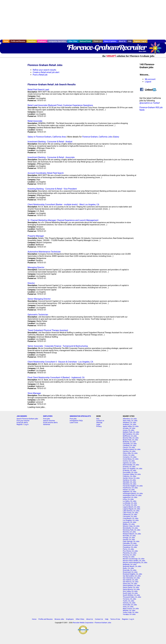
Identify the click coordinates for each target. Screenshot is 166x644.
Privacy (99, 426)
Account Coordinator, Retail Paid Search (46, 173)
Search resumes (49, 421)
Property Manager (36, 236)
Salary (116, 137)
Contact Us (99, 619)
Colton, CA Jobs (129, 455)
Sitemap (99, 422)
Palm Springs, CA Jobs (131, 541)
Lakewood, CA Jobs (130, 515)
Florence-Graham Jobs (103, 623)
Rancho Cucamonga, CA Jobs (134, 559)
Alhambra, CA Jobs (130, 419)
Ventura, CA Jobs (129, 603)
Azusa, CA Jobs (128, 430)
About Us (122, 41)
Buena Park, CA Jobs (130, 440)
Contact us (100, 421)
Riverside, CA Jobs (130, 570)
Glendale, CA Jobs (129, 482)
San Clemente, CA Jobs (131, 578)
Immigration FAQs (76, 421)
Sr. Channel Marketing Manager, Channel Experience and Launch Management (63, 220)
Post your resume (23, 421)
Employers (42, 41)
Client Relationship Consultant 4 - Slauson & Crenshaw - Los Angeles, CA (60, 362)
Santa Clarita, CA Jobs (131, 587)
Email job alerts (22, 422)
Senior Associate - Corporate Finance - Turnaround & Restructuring (58, 346)
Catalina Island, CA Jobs (132, 449)
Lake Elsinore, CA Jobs (131, 511)
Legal (98, 424)
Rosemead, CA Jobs (130, 572)
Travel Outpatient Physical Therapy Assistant (48, 330)
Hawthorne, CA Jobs (130, 488)
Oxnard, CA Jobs (129, 539)
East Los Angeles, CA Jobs (133, 469)
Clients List (98, 41)
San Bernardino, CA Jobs (132, 576)
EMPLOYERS (48, 416)
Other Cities (73, 41)
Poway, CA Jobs (129, 557)
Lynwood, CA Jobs (129, 522)
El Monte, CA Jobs (129, 470)
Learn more (74, 422)
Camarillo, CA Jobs (130, 444)
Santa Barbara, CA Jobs (131, 586)
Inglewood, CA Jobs (130, 497)
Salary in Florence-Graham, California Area (47, 137)
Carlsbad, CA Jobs (129, 446)
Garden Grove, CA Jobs (131, 478)
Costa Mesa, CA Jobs (131, 459)
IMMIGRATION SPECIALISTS (80, 416)
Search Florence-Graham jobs (27, 419)
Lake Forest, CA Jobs (130, 513)
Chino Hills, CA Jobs (130, 453)
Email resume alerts (50, 422)
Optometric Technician (38, 315)
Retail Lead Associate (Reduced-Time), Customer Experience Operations (60, 105)
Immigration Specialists (57, 41)
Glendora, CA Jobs (130, 484)
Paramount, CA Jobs (130, 545)
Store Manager (34, 393)
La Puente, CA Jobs (130, 505)
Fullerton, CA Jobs (129, 476)
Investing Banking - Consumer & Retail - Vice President (52, 189)
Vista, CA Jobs (128, 607)
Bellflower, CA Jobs (130, 436)
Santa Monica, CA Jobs (131, 589)
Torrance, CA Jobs (129, 599)
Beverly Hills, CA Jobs (131, 438)
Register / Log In (140, 41)
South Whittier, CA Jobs (131, 595)
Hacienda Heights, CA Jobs (133, 486)
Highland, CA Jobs (130, 492)
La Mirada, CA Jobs (130, 503)
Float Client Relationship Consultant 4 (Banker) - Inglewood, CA (56, 377)
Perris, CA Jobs (128, 549)
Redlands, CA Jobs (130, 564)
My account (150, 79)
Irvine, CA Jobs (128, 499)
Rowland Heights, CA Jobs (132, 574)
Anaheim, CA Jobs (129, 424)
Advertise (47, 424)
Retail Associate (35, 121)
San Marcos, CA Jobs (131, 582)
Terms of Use (115, 619)
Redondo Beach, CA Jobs (132, 566)
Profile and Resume (18, 41)
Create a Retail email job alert (46, 72)
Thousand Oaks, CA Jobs (132, 597)
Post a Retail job (40, 75)
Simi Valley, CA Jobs (130, 591)
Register (20, 424)
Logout (148, 82)
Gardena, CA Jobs (129, 480)
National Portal (85, 41)
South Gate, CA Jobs (130, 593)
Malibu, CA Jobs (129, 524)
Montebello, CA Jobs (130, 528)
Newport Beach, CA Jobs (132, 534)
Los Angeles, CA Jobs (131, 520)
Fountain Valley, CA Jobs (132, 474)
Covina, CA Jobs (129, 461)
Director (31, 283)
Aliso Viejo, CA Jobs (130, 421)
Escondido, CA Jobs (130, 472)
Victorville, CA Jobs (130, 605)
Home (6, 41)
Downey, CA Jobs (129, 467)
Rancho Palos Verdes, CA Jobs (134, 561)
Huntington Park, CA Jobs (132, 495)
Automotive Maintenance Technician (44, 252)
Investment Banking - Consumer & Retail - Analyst (50, 142)
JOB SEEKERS (22, 416)
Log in (26, 424)
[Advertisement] (83, 20)
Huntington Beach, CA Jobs (133, 493)
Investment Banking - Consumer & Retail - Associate (51, 157)
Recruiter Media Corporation (83, 623)
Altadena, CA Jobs (129, 422)
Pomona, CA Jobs (129, 555)
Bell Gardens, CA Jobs (131, 434)
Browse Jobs (59, 619)
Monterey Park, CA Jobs (131, 530)
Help (130, 41)
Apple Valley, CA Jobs (131, 426)
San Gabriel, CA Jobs (130, 580)
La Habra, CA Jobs (130, 501)
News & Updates (110, 41)
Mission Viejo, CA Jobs (131, 526)
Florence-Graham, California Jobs (97, 137)
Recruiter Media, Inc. (156, 49)
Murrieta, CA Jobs (129, 532)
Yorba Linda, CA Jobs (131, 612)
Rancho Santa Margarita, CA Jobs (135, 562)
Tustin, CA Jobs (128, 601)
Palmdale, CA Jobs (130, 543)
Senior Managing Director (39, 299)
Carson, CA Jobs (129, 447)
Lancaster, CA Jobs (130, 516)
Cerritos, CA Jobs (129, 451)
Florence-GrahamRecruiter (107, 47)
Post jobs (47, 419)
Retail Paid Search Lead (38, 90)
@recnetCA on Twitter (149, 103)
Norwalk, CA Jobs (129, 536)
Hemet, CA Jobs (129, 490)
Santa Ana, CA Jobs (130, 584)
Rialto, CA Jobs (128, 568)
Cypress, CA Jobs (129, 463)
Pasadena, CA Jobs (130, 547)
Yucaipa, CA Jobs (129, 614)
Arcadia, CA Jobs (129, 428)
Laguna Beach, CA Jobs (131, 507)
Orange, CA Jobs (129, 538)
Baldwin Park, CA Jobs (131, 432)
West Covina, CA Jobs (131, 609)
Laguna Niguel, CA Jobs (131, 509)
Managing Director (36, 267)
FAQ (98, 419)
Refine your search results (44, 70)
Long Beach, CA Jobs (131, 518)
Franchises (32, 41)
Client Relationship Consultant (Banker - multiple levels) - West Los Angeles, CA (63, 205)
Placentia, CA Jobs (130, 553)
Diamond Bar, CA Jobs (131, 465)
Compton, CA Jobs (130, 457)
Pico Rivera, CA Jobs (130, 551)
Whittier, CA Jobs (129, 610)
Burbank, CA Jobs (129, 442)
